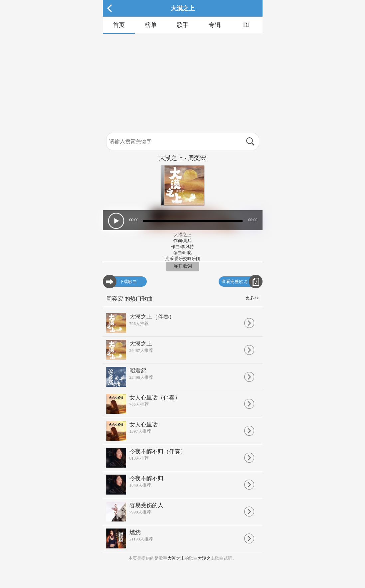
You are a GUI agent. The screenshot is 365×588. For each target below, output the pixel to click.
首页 (119, 25)
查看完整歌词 (235, 282)
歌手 (183, 25)
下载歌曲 (128, 282)
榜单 (151, 25)
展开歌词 (183, 266)
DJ (246, 25)
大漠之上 (176, 558)
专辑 (215, 25)
